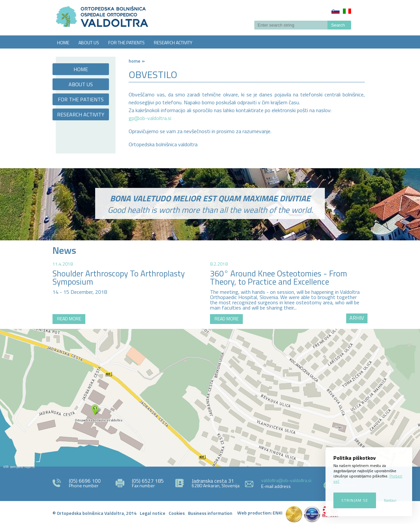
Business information (210, 513)
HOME (63, 42)
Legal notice (153, 513)
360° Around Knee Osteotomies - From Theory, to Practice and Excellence (279, 278)
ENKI (278, 513)
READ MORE (69, 319)
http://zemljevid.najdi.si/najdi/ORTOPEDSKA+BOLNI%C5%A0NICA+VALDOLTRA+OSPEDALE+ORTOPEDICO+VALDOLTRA (210, 398)
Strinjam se (355, 500)
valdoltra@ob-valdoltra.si (286, 480)
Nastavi (390, 500)
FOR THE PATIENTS (126, 42)
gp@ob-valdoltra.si (150, 118)
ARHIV (357, 318)
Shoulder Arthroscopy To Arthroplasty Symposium (119, 278)
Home (135, 61)
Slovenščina (336, 11)
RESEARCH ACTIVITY (173, 42)
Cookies (177, 513)
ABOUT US (89, 42)
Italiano (347, 11)
